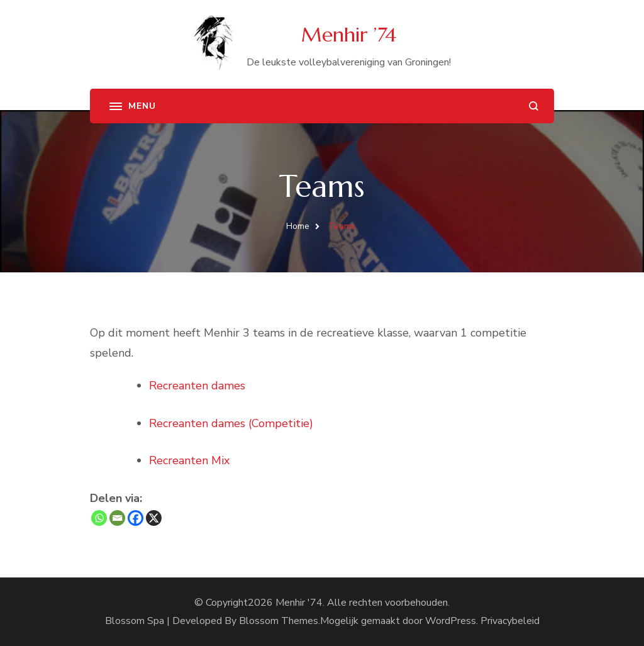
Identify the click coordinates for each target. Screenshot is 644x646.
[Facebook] (136, 518)
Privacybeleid (510, 621)
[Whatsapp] (99, 518)
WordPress (451, 621)
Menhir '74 (299, 603)
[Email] (117, 518)
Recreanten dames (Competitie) (231, 423)
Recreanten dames (197, 386)
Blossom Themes (279, 621)
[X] (154, 518)
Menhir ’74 (349, 35)
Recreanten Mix (189, 460)
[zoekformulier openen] (534, 106)
